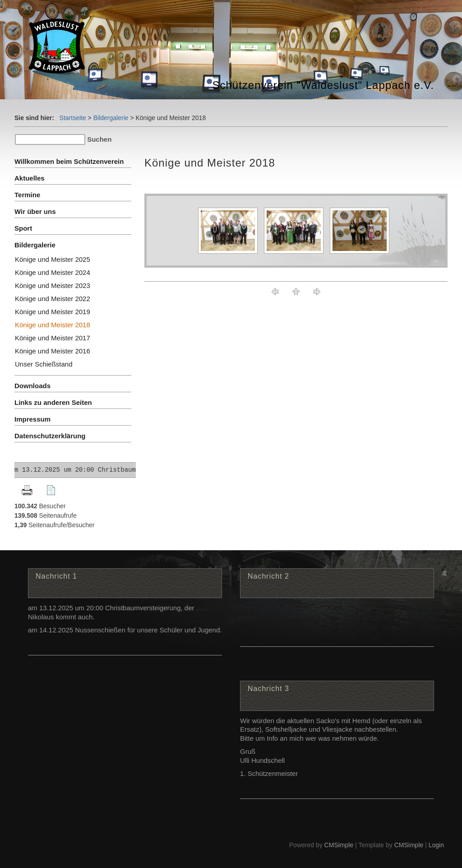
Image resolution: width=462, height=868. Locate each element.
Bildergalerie (111, 118)
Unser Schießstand (44, 364)
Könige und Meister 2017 (53, 338)
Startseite (73, 118)
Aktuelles (30, 178)
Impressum (32, 419)
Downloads (32, 386)
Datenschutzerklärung (50, 436)
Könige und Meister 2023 (53, 285)
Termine (27, 195)
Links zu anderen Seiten (53, 402)
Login (436, 845)
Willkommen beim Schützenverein (69, 161)
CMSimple (339, 845)
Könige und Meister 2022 (53, 299)
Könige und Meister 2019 (53, 312)
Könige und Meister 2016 (53, 351)
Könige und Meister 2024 (53, 272)
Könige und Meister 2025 (53, 259)
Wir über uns (35, 211)
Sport (23, 228)
